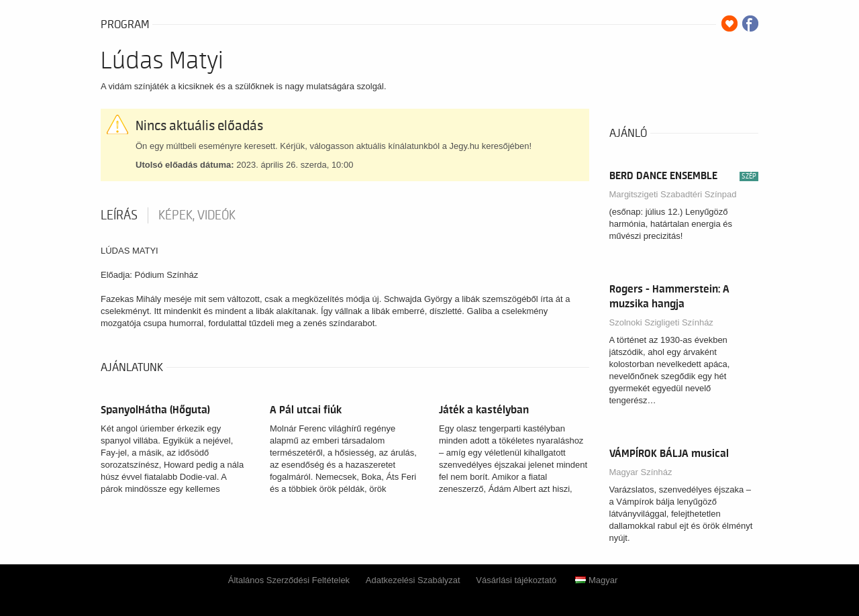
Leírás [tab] (119, 215)
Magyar (596, 580)
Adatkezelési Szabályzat (413, 580)
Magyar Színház (641, 472)
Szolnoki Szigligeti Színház (661, 322)
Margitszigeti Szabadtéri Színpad (673, 194)
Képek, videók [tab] (197, 215)
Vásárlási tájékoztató (516, 580)
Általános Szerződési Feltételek (289, 580)
